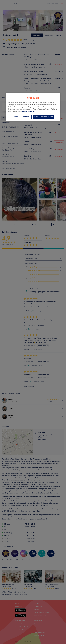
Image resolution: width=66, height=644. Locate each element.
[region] (33, 107)
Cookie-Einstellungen (22, 117)
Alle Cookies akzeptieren (43, 117)
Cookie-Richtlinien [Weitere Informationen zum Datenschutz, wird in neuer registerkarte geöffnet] (29, 111)
